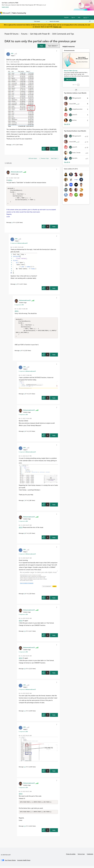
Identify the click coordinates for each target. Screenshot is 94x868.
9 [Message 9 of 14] (24, 595)
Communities (54, 13)
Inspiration (38, 13)
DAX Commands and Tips (63, 34)
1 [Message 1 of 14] (12, 145)
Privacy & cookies (71, 856)
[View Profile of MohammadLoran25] (17, 172)
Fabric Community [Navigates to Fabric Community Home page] (19, 13)
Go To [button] (85, 17)
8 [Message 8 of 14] (24, 535)
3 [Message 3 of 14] (16, 285)
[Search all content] (70, 21)
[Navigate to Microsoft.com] (5, 13)
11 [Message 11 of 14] (25, 713)
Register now (57, 27)
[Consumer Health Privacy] (24, 862)
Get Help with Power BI (40, 34)
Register (66, 17)
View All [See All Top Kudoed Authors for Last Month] (67, 162)
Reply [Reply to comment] (54, 227)
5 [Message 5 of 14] (24, 395)
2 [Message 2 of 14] (12, 223)
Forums (30, 13)
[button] (41, 46)
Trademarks (90, 856)
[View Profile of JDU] (12, 53)
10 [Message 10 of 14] (25, 670)
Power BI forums (12, 34)
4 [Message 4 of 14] (20, 352)
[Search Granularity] (41, 21)
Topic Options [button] (52, 46)
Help (79, 17)
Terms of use (81, 856)
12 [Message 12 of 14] (25, 768)
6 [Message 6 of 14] (24, 433)
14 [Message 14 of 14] (25, 633)
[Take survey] (70, 79)
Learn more (5, 7)
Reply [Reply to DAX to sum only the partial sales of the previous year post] (54, 149)
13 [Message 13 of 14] (25, 828)
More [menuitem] (68, 13)
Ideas (46, 13)
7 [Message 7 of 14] (24, 502)
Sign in (73, 17)
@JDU (10, 180)
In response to (19, 244)
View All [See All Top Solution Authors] (67, 124)
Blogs (62, 13)
